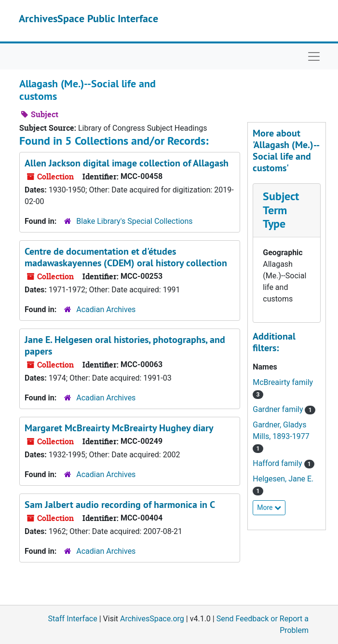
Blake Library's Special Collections (134, 221)
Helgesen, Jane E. (283, 479)
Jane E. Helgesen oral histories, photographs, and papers (125, 345)
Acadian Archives (106, 309)
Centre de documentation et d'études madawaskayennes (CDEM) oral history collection (126, 257)
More (269, 507)
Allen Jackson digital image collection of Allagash (127, 163)
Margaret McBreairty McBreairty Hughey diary (119, 428)
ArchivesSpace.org (152, 619)
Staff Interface (73, 619)
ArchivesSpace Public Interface (88, 18)
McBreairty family (283, 382)
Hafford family (278, 463)
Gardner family (279, 409)
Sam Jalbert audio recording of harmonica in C (120, 505)
